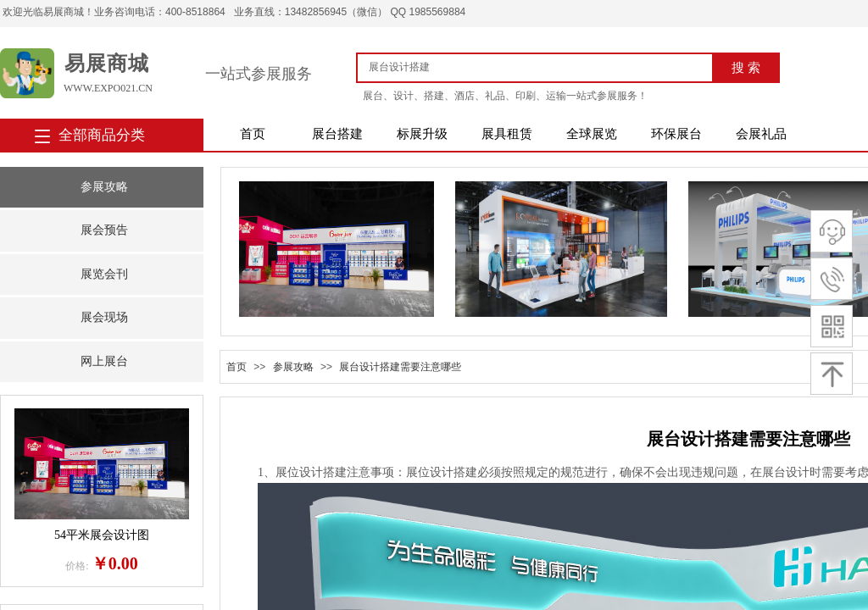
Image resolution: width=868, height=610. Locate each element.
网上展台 (104, 361)
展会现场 (104, 317)
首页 (253, 134)
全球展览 (592, 134)
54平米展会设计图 (102, 535)
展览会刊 (104, 274)
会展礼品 (761, 134)
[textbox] (541, 67)
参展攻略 (104, 187)
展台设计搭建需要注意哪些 (400, 367)
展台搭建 (337, 134)
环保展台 (676, 134)
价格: (77, 566)
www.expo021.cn (108, 88)
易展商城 (107, 64)
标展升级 (422, 134)
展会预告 (104, 230)
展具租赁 (507, 134)
